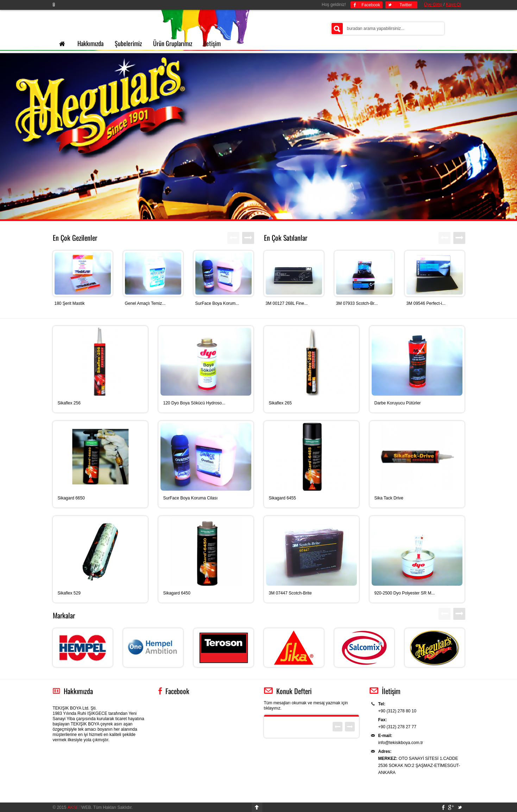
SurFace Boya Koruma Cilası (191, 498)
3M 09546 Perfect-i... (426, 303)
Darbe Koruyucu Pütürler (398, 403)
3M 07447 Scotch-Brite (290, 593)
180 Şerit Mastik (70, 303)
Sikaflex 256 (69, 403)
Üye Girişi (433, 5)
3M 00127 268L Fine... (287, 303)
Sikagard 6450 (177, 593)
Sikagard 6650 (71, 498)
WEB (79, 807)
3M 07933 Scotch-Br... (357, 303)
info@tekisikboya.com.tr (401, 743)
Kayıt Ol (453, 5)
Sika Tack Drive (389, 498)
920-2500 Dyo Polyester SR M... (405, 593)
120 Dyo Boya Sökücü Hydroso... (194, 403)
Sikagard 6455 (282, 498)
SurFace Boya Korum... (217, 303)
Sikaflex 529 (69, 593)
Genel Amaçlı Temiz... (145, 303)
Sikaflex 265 (280, 403)
